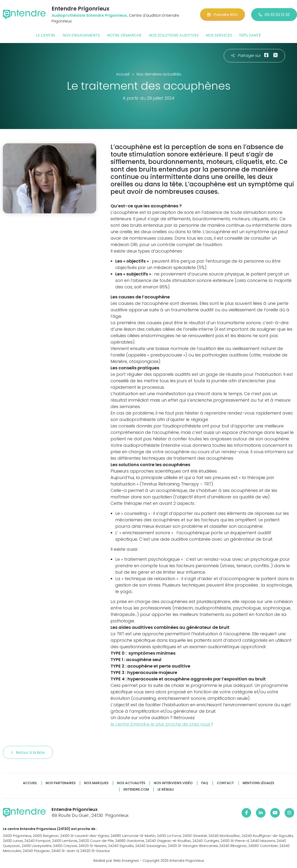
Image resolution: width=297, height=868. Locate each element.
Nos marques (96, 783)
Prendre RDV (223, 15)
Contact (225, 783)
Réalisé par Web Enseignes (116, 861)
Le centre (46, 35)
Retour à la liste (28, 752)
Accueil (30, 783)
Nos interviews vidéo (173, 783)
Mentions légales (258, 783)
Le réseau (166, 790)
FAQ (205, 783)
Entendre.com (136, 790)
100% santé (250, 35)
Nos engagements (81, 35)
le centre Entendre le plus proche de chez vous (161, 724)
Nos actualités (131, 783)
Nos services (219, 35)
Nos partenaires (61, 783)
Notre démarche (124, 35)
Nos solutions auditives (174, 35)
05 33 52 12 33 (274, 15)
